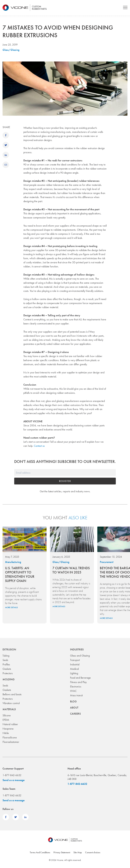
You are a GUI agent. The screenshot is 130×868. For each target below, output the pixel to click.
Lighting (74, 673)
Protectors (8, 673)
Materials (9, 709)
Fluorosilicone (10, 737)
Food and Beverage (80, 678)
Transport (75, 660)
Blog (73, 701)
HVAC (73, 691)
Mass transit (76, 695)
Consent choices (93, 852)
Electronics (76, 687)
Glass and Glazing (80, 656)
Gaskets (7, 669)
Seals (5, 660)
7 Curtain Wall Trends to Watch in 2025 (71, 570)
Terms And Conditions (40, 852)
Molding (9, 679)
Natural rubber (10, 724)
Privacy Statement (62, 852)
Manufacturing (13, 562)
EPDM (6, 720)
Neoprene (8, 729)
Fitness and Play (78, 682)
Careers (75, 714)
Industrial (75, 664)
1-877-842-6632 (77, 784)
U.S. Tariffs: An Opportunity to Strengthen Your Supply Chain (20, 574)
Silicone (7, 715)
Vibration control (11, 703)
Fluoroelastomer (11, 742)
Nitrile (6, 733)
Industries (77, 649)
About (74, 708)
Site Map (78, 852)
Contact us (39, 446)
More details (11, 607)
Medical (74, 669)
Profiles (6, 664)
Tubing (6, 656)
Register (65, 481)
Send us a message (14, 780)
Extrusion (9, 649)
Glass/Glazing (11, 50)
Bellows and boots (12, 694)
